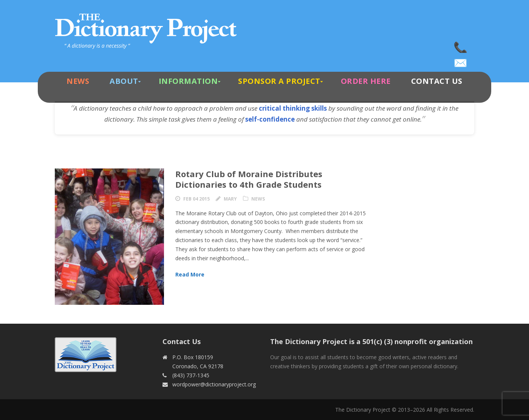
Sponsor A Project (279, 81)
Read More (190, 274)
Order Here (366, 81)
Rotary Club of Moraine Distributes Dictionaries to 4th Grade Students (249, 179)
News (78, 81)
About (124, 81)
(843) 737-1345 (461, 45)
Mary (230, 199)
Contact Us (437, 81)
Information (188, 81)
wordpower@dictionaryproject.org (461, 60)
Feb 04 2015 (196, 199)
